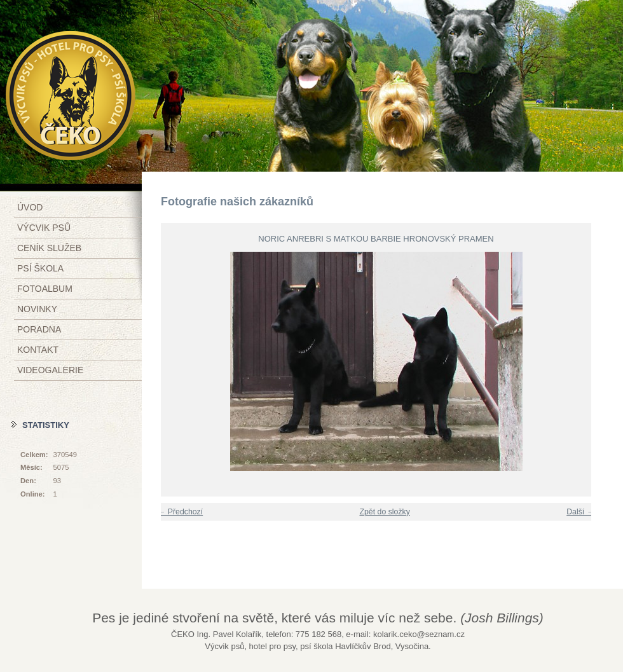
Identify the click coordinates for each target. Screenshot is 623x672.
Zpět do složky (384, 512)
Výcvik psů (44, 228)
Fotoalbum (45, 289)
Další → (580, 512)
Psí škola (40, 268)
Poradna (39, 329)
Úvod (30, 207)
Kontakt (38, 350)
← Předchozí (180, 512)
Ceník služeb (49, 248)
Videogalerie (50, 370)
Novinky (37, 309)
